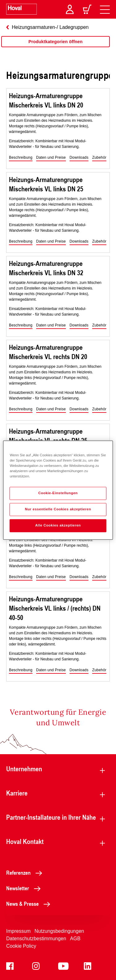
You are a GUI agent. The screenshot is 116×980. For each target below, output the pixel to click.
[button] (21, 158)
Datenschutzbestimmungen (36, 939)
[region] (56, 48)
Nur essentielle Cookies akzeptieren (58, 509)
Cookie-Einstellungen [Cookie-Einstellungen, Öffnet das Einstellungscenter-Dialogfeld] (58, 493)
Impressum (18, 931)
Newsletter (25, 888)
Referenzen (26, 873)
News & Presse (30, 904)
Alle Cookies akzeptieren (58, 525)
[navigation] (105, 9)
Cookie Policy (21, 946)
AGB (75, 939)
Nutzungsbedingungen (59, 931)
